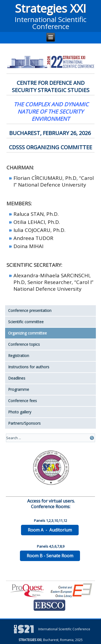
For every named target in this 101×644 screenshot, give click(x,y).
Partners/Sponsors (24, 423)
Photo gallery (20, 412)
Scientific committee (26, 322)
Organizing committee (27, 333)
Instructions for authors (29, 367)
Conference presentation (30, 310)
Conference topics (24, 344)
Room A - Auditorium (50, 530)
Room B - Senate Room (50, 556)
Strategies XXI (50, 8)
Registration (19, 356)
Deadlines (17, 378)
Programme (19, 389)
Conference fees (22, 401)
